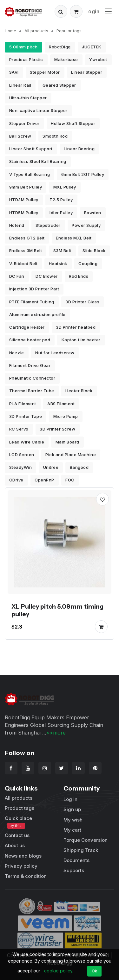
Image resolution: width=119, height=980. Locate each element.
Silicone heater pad (30, 340)
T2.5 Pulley (61, 200)
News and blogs (23, 856)
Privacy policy (21, 866)
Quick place (18, 822)
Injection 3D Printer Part (34, 289)
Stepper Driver (24, 123)
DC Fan (17, 276)
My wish (73, 820)
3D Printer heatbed (76, 327)
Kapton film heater (81, 340)
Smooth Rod (55, 136)
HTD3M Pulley (24, 200)
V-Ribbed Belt (23, 264)
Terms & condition (26, 876)
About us (15, 845)
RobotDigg (60, 47)
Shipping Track (81, 850)
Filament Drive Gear (30, 365)
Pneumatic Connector (32, 378)
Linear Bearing (79, 149)
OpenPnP (44, 480)
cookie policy (58, 971)
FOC (70, 480)
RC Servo (19, 429)
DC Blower (47, 276)
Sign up (72, 809)
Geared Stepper (59, 85)
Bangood (79, 467)
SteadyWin (21, 467)
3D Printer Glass (82, 302)
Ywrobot (98, 59)
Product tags (20, 808)
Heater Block (79, 391)
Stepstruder (48, 225)
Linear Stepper (87, 72)
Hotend (17, 225)
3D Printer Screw (57, 429)
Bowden (93, 213)
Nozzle (17, 353)
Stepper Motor (45, 72)
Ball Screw (20, 136)
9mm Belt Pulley (26, 187)
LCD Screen (22, 455)
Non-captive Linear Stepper (38, 110)
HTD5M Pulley (24, 213)
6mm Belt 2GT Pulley (83, 174)
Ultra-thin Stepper (28, 98)
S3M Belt (62, 251)
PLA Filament (23, 404)
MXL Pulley (65, 187)
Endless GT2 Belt (27, 238)
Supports (74, 870)
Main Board (67, 442)
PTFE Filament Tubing (32, 302)
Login (93, 11)
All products (36, 31)
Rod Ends (79, 276)
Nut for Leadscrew (55, 353)
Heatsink (58, 264)
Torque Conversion (86, 840)
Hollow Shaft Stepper (73, 123)
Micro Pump (66, 416)
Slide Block (94, 251)
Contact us (17, 835)
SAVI (14, 72)
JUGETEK (92, 47)
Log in (70, 799)
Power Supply (86, 225)
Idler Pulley (61, 213)
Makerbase (66, 59)
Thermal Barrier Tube (32, 391)
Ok (95, 971)
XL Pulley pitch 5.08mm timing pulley (57, 610)
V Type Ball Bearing (30, 174)
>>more (56, 733)
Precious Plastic (26, 59)
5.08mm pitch (23, 47)
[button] (61, 11)
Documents (76, 860)
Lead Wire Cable (27, 442)
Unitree (51, 467)
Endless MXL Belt (74, 238)
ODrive (16, 480)
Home (10, 31)
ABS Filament (61, 404)
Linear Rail (20, 85)
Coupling (88, 264)
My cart (72, 830)
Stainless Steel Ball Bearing (38, 161)
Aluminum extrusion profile (37, 314)
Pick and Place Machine (71, 455)
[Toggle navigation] (108, 11)
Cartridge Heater (27, 327)
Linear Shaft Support (31, 149)
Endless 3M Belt (26, 251)
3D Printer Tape (26, 416)
